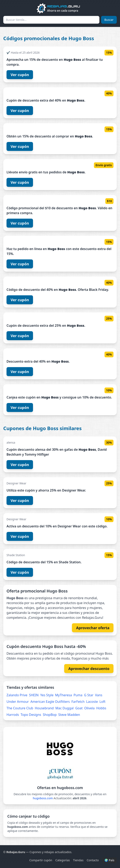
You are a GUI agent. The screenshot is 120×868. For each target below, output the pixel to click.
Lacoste (92, 702)
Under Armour (18, 702)
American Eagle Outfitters (50, 702)
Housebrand (44, 708)
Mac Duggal (65, 708)
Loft (102, 702)
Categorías (63, 860)
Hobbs (101, 708)
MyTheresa (63, 695)
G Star (89, 695)
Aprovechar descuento (89, 669)
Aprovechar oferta (93, 628)
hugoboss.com (43, 798)
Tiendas (78, 860)
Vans (99, 695)
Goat (79, 708)
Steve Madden (69, 715)
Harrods (13, 715)
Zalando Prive (17, 695)
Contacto (93, 860)
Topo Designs (31, 715)
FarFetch (78, 702)
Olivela (90, 708)
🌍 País (109, 860)
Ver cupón (20, 75)
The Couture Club (20, 708)
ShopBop (50, 715)
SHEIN (34, 695)
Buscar (109, 20)
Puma (78, 695)
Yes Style (47, 695)
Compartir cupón (41, 860)
